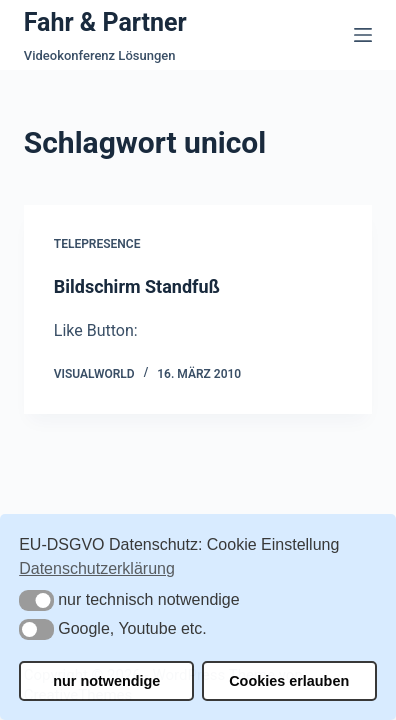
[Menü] (363, 35)
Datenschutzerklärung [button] (97, 568)
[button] (36, 600)
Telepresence (97, 244)
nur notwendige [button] (106, 681)
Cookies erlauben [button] (289, 681)
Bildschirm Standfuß (137, 286)
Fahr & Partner (105, 22)
